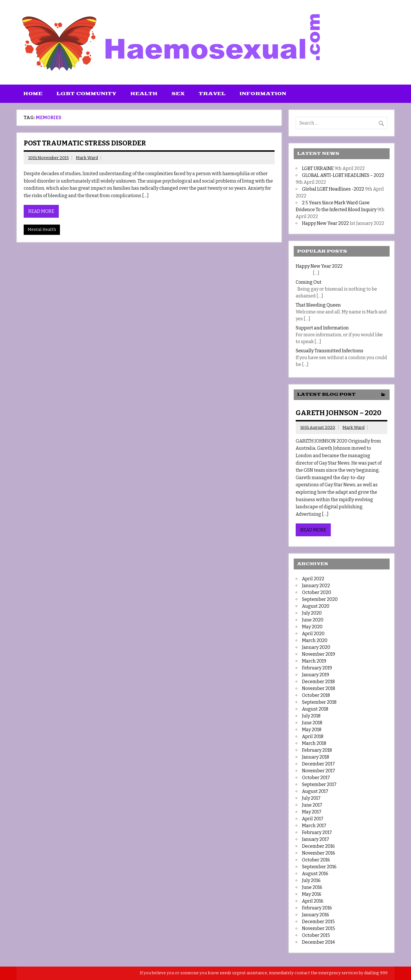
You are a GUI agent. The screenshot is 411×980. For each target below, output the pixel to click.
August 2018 (315, 709)
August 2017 (315, 791)
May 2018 (312, 730)
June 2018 (312, 723)
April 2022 (313, 579)
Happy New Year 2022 (325, 223)
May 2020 (312, 627)
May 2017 (312, 812)
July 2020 (312, 613)
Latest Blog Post (326, 394)
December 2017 (318, 764)
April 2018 (313, 736)
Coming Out (309, 282)
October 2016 (316, 860)
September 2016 (319, 867)
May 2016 (312, 894)
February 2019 (317, 668)
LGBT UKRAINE (318, 168)
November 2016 (319, 853)
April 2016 (313, 901)
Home (33, 94)
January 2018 (316, 757)
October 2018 (316, 695)
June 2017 (312, 805)
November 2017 (319, 771)
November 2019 (319, 654)
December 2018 (318, 682)
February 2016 (317, 908)
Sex (178, 94)
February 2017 (317, 832)
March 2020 (315, 640)
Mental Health (42, 230)
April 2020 (313, 634)
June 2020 (313, 620)
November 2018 (319, 688)
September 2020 (320, 599)
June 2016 (312, 887)
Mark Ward (87, 158)
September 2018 (319, 702)
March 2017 (314, 826)
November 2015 (319, 928)
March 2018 (314, 743)
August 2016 (315, 874)
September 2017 (319, 784)
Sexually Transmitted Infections (330, 351)
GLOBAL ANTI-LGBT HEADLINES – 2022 (343, 175)
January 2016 (316, 915)
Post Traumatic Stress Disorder (85, 143)
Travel (212, 94)
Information (263, 94)
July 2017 (311, 798)
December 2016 (318, 846)
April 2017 (313, 819)
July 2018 (311, 716)
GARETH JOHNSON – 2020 (339, 413)
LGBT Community (86, 94)
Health (144, 94)
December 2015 (318, 922)
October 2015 (316, 935)
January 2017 (316, 839)
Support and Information (322, 328)
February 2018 (317, 750)
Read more (41, 211)
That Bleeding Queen (318, 305)
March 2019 (314, 661)
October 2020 (317, 592)
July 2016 (311, 880)
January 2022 (316, 586)
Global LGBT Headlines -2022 (333, 189)
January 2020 (316, 647)
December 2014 (318, 942)
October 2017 (316, 778)
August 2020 (316, 606)
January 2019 (316, 675)
